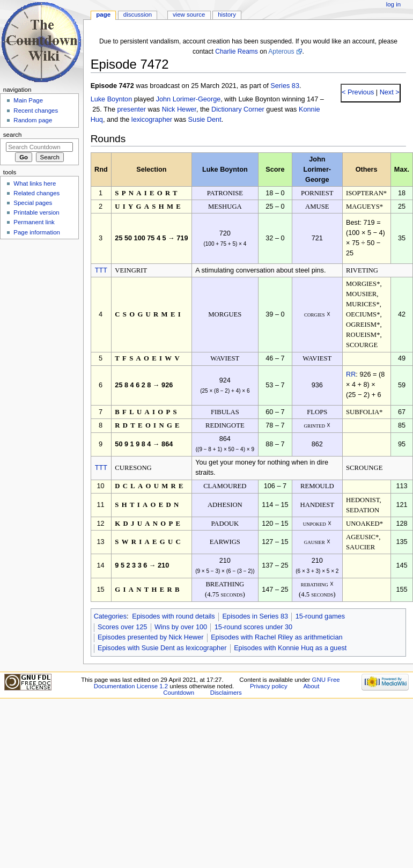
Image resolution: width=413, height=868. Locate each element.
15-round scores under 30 (253, 627)
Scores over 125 (122, 627)
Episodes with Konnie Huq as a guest (290, 648)
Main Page (28, 100)
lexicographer (152, 120)
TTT (101, 270)
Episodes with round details (173, 616)
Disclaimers (226, 693)
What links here (35, 183)
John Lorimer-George (189, 99)
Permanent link (34, 222)
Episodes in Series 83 (255, 616)
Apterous (281, 52)
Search (13, 135)
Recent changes (36, 111)
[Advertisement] (39, 323)
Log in (393, 4)
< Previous (358, 92)
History (227, 14)
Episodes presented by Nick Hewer (150, 637)
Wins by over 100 (181, 627)
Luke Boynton (112, 99)
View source (189, 14)
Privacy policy (269, 686)
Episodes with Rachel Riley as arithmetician (276, 637)
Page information (37, 232)
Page (103, 14)
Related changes (36, 193)
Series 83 (285, 86)
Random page (33, 120)
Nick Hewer (179, 109)
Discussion (138, 14)
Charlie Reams (237, 52)
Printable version (36, 212)
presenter (131, 109)
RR (351, 374)
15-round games (320, 616)
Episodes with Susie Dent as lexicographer (162, 648)
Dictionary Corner (238, 109)
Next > (389, 92)
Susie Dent (205, 120)
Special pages (33, 203)
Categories (110, 616)
